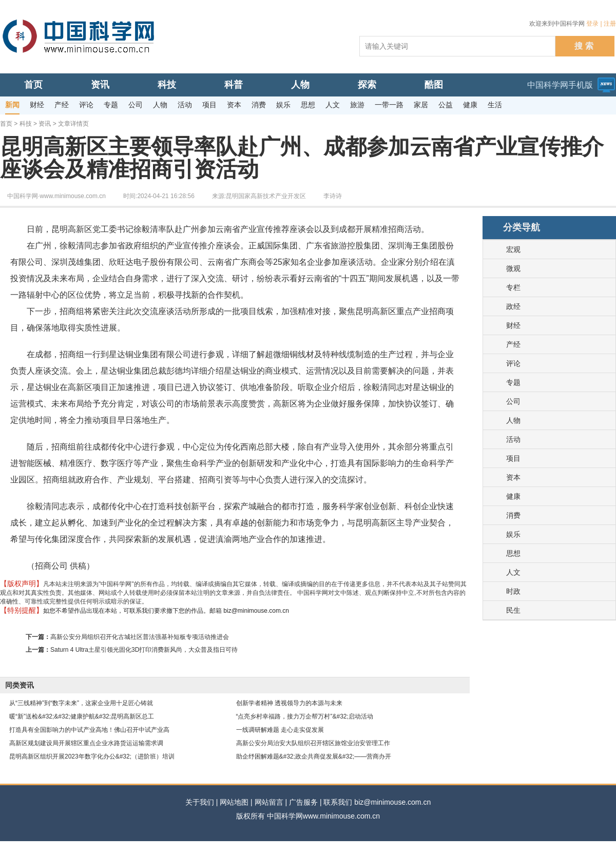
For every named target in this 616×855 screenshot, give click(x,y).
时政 (513, 591)
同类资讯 (20, 685)
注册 (610, 24)
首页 (6, 124)
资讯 (45, 124)
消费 (513, 515)
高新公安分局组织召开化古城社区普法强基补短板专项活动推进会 (140, 637)
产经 (513, 344)
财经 (513, 325)
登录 (592, 24)
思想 (513, 553)
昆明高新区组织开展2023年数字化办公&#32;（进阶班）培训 (92, 756)
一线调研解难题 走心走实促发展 (280, 730)
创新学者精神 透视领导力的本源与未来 (289, 703)
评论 (513, 363)
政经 (513, 306)
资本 (513, 477)
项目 (513, 458)
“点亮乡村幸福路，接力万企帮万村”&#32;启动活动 (305, 716)
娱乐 (513, 534)
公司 (513, 401)
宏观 (513, 249)
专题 (513, 382)
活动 (513, 439)
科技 (26, 124)
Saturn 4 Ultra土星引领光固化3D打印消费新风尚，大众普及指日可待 (144, 650)
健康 (513, 496)
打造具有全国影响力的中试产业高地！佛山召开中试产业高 (89, 730)
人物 (513, 420)
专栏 (513, 287)
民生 (513, 610)
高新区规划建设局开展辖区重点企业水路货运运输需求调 (86, 743)
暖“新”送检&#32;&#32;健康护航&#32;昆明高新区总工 (82, 716)
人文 (513, 572)
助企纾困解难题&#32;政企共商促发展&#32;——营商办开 (314, 756)
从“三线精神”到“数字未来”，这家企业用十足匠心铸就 (81, 703)
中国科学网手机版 (560, 85)
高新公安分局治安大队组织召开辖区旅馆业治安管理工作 (313, 743)
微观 (513, 268)
